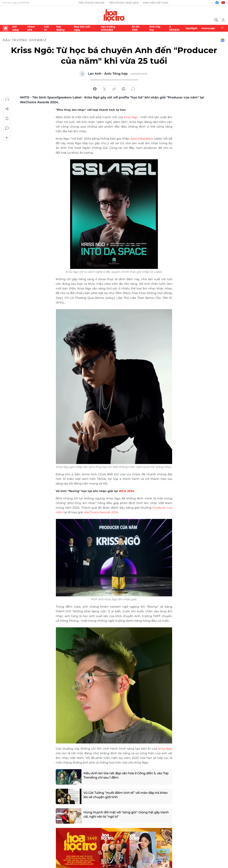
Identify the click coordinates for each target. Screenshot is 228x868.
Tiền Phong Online (91, 3)
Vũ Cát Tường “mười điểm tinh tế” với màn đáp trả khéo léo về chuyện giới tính (126, 795)
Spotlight (191, 28)
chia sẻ (95, 89)
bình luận (133, 89)
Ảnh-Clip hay (155, 28)
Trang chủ (5, 28)
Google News (223, 40)
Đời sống (15, 28)
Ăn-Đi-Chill (136, 28)
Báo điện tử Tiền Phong (114, 15)
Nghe (7, 99)
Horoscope (208, 28)
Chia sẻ (7, 109)
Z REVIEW (175, 28)
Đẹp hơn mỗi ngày (82, 28)
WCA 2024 (127, 491)
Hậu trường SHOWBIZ (108, 28)
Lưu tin (7, 119)
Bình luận (7, 128)
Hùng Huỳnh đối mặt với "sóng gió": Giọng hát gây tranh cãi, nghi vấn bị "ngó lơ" (126, 814)
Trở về (7, 138)
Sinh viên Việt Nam (156, 3)
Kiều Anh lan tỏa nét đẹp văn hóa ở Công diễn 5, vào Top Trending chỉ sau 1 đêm (126, 775)
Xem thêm (223, 28)
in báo (124, 89)
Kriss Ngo (131, 117)
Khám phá (31, 28)
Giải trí (46, 28)
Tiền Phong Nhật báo (124, 3)
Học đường (60, 28)
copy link (114, 89)
